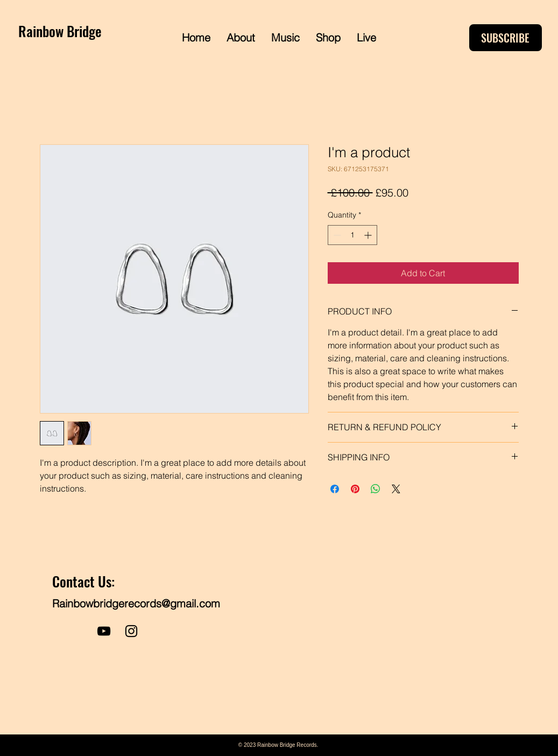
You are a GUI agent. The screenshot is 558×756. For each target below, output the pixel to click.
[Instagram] (131, 631)
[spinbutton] (352, 235)
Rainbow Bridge (60, 31)
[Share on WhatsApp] (376, 489)
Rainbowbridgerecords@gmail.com (136, 603)
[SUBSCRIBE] (506, 38)
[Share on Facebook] (335, 489)
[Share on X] (396, 489)
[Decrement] (336, 235)
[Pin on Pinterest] (355, 489)
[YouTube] (104, 631)
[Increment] (369, 235)
